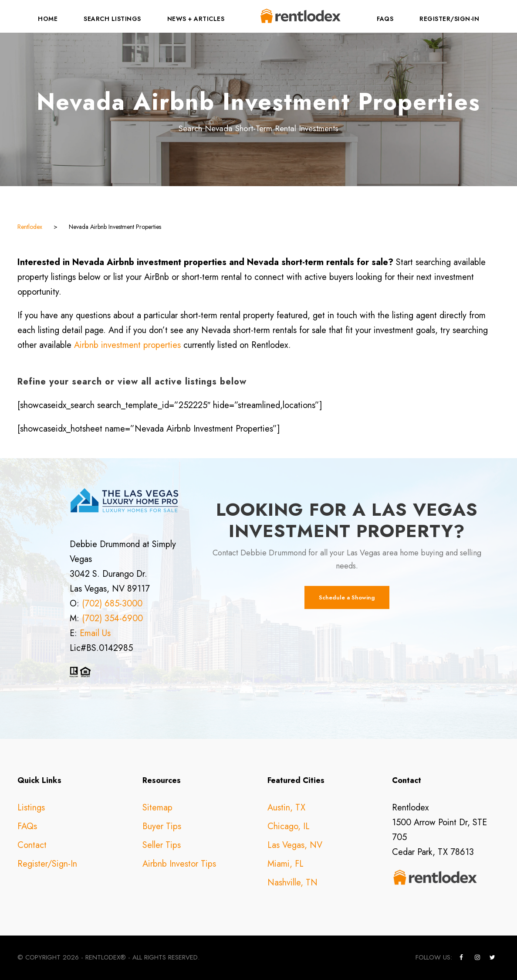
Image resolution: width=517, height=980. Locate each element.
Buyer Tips (162, 826)
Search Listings (112, 19)
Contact (32, 845)
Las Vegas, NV (295, 845)
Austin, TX (286, 808)
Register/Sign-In (449, 19)
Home (48, 19)
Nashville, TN (292, 883)
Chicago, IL (289, 826)
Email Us (95, 633)
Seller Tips (162, 845)
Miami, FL (286, 864)
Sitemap (157, 808)
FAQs (385, 19)
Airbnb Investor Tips (179, 864)
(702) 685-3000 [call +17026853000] (112, 604)
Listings (31, 808)
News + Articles (196, 19)
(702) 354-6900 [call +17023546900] (112, 618)
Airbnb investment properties (127, 345)
